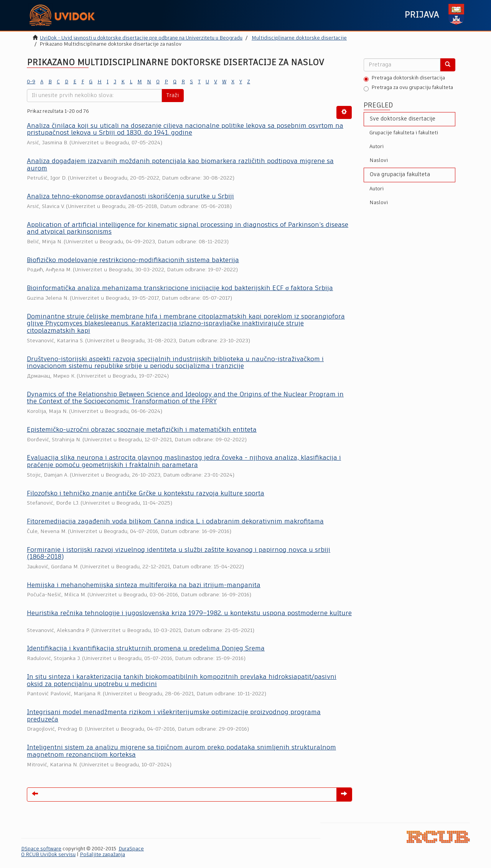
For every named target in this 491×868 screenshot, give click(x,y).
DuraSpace (131, 849)
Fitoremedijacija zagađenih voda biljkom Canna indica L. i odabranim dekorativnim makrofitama (175, 522)
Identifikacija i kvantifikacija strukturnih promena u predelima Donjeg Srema (146, 649)
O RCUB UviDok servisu (48, 855)
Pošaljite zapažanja (102, 855)
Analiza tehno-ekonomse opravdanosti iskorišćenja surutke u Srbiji (130, 197)
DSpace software (41, 849)
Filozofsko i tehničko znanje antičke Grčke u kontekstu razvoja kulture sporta (146, 494)
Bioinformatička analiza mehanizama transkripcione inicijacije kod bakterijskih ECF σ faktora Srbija (180, 288)
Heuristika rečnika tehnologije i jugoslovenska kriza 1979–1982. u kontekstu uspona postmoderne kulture (189, 613)
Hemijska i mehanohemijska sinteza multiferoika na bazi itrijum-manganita (144, 585)
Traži (173, 96)
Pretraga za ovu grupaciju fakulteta (408, 88)
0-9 (31, 82)
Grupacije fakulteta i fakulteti (404, 133)
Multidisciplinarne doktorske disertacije (299, 38)
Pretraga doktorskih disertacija (404, 79)
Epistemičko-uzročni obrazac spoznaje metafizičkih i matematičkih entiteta (142, 430)
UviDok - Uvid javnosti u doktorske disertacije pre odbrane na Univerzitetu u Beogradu (141, 38)
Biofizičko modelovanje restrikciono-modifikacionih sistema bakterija (133, 260)
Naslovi (379, 161)
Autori (376, 147)
